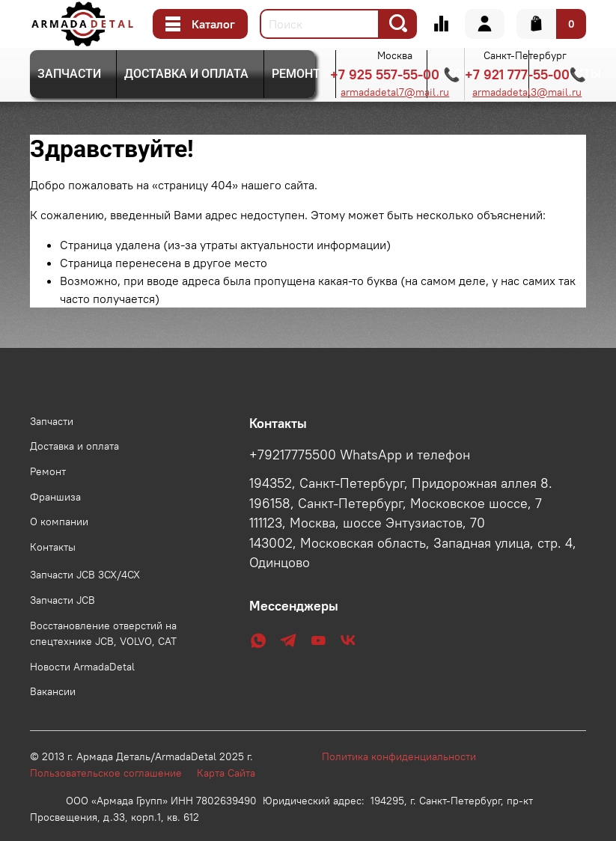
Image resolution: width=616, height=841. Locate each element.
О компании (59, 522)
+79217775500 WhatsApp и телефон (360, 455)
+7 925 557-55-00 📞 (395, 74)
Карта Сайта (226, 773)
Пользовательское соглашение (113, 773)
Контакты (53, 547)
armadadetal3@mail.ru (527, 92)
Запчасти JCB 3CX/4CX (85, 575)
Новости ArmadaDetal (82, 667)
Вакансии (53, 691)
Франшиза (55, 497)
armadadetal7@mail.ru (395, 92)
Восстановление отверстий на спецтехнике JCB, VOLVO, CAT (103, 634)
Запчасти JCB (62, 600)
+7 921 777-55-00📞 (525, 74)
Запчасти (69, 74)
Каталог (200, 24)
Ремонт (296, 74)
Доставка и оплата (186, 74)
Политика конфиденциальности (406, 756)
